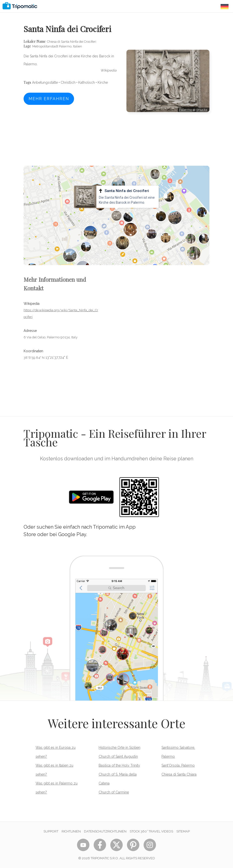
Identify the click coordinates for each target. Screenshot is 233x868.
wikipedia (108, 70)
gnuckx (202, 110)
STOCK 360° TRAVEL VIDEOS (151, 831)
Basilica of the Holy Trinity (119, 765)
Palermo (186, 110)
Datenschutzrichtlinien (105, 831)
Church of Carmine (114, 792)
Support (51, 831)
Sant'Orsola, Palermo (178, 765)
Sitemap (183, 831)
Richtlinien (71, 831)
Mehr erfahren (49, 99)
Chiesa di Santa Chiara (179, 774)
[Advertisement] (168, 134)
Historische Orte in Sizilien (119, 748)
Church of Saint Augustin (118, 756)
